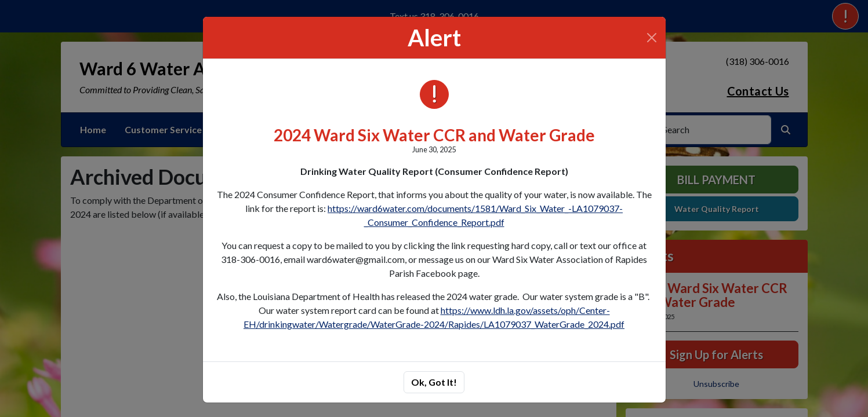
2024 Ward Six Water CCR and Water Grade (434, 135)
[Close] (652, 38)
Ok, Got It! (434, 382)
